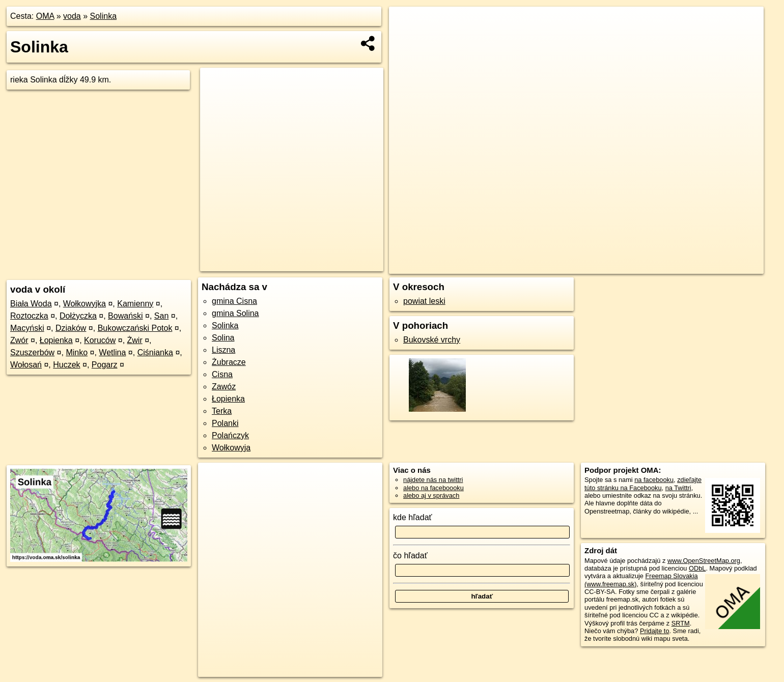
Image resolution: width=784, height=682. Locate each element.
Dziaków (71, 328)
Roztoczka (29, 316)
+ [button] (406, 24)
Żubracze (229, 362)
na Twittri (678, 488)
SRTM (681, 623)
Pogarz (105, 365)
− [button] (406, 40)
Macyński (27, 328)
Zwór (19, 340)
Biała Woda (31, 304)
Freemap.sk (653, 266)
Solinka (103, 16)
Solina (223, 338)
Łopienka (56, 340)
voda (72, 16)
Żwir (135, 340)
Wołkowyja (231, 448)
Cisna (222, 374)
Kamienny (135, 304)
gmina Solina (235, 313)
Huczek (66, 365)
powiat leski (424, 301)
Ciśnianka (155, 352)
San (161, 316)
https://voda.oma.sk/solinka (724, 266)
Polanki (225, 423)
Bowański (125, 316)
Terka (222, 411)
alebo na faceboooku (433, 488)
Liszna (223, 350)
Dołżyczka (78, 316)
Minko (77, 352)
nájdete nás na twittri (433, 480)
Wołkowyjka (85, 304)
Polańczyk (230, 435)
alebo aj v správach (431, 495)
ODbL (697, 568)
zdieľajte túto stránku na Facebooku (643, 484)
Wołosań (26, 365)
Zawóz (224, 387)
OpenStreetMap (600, 266)
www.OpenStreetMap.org (704, 561)
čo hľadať (410, 556)
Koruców (100, 340)
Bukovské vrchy (432, 340)
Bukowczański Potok (135, 328)
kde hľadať (413, 517)
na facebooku (654, 480)
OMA (45, 16)
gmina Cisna (234, 301)
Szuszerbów (32, 352)
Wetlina (112, 352)
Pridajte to (655, 631)
